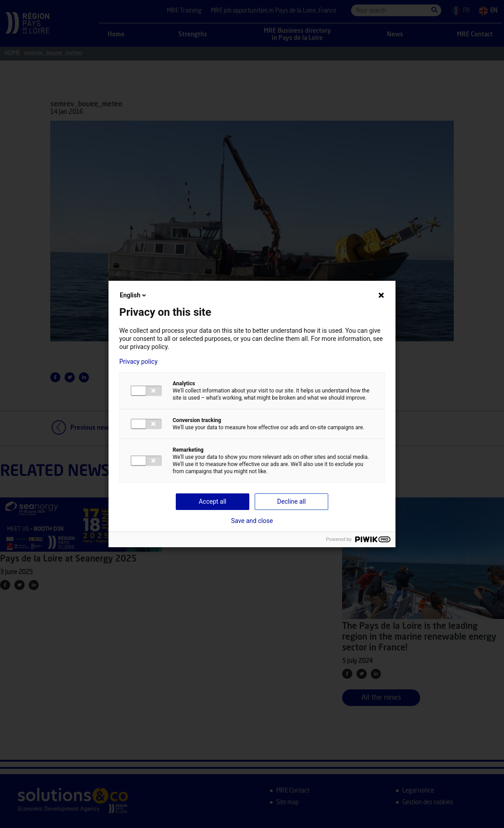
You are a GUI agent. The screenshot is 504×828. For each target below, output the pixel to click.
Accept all (213, 501)
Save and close (252, 521)
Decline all (291, 501)
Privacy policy (138, 362)
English (134, 295)
